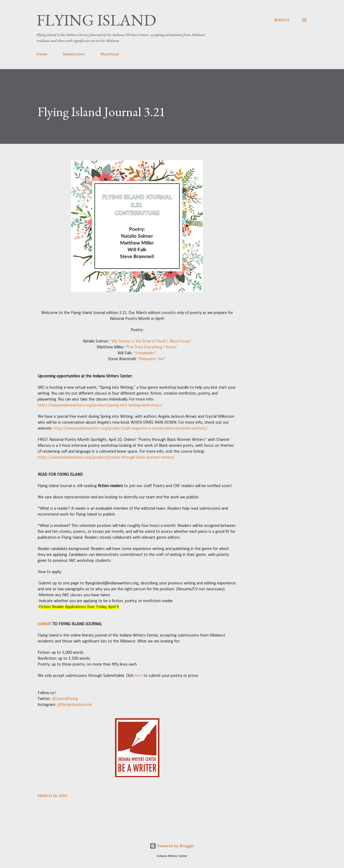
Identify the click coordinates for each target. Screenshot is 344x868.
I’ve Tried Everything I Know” (152, 347)
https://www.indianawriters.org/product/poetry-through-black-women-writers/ (106, 458)
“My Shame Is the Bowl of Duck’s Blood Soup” (151, 341)
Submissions (74, 54)
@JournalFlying (64, 699)
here (138, 676)
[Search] (282, 20)
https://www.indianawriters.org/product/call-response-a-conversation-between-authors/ (130, 428)
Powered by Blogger (172, 846)
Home (42, 54)
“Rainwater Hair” (152, 359)
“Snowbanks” (145, 353)
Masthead (110, 54)
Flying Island (96, 20)
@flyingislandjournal (74, 705)
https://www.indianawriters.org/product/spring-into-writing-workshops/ (100, 405)
